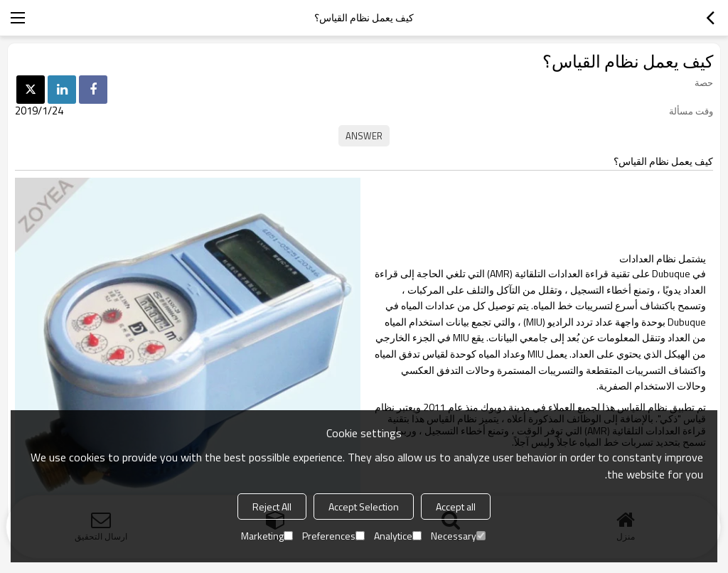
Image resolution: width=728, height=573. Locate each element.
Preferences (333, 536)
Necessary (458, 536)
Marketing (267, 536)
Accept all (456, 507)
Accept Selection (364, 507)
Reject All (272, 507)
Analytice (398, 536)
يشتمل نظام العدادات (663, 259)
